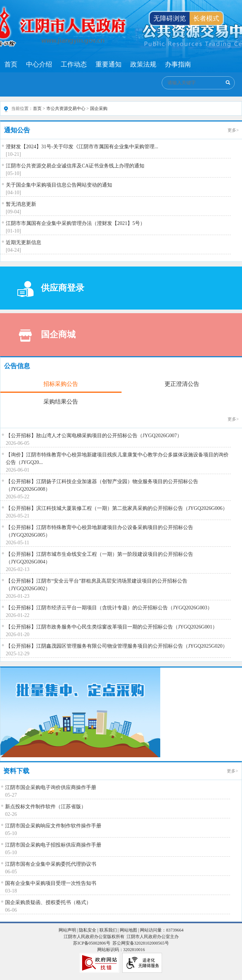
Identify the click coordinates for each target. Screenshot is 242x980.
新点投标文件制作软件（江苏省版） (46, 807)
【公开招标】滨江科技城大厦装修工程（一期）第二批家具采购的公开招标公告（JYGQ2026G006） (117, 508)
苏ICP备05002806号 (92, 943)
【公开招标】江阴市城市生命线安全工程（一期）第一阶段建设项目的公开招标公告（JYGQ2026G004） (99, 558)
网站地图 (128, 930)
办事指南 (178, 64)
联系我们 (108, 930)
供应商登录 (51, 289)
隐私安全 (88, 930)
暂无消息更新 (21, 204)
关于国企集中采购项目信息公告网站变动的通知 (59, 185)
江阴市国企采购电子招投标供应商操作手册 (53, 845)
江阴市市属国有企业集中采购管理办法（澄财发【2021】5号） (75, 223)
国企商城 (46, 336)
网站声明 (67, 930)
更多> (233, 130)
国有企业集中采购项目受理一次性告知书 (51, 883)
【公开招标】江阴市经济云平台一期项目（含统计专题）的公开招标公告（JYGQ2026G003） (109, 608)
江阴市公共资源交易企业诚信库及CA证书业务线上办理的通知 (75, 166)
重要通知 (109, 64)
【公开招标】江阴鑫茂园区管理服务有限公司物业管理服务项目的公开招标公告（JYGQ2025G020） (117, 646)
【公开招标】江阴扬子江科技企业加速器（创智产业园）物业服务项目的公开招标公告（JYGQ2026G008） (102, 485)
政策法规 (143, 64)
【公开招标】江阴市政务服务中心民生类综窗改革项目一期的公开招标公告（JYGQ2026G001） (112, 627)
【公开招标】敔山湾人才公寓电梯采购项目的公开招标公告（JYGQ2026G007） (94, 436)
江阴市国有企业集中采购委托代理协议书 (51, 864)
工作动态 (74, 64)
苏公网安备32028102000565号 (141, 943)
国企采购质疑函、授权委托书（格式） (48, 902)
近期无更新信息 (24, 242)
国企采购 (99, 108)
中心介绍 (39, 64)
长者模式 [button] (206, 18)
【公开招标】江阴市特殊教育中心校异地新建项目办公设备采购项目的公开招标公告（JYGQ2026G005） (99, 531)
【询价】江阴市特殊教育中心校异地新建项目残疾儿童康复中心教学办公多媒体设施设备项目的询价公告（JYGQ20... (117, 459)
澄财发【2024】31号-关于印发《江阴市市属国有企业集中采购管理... (82, 147)
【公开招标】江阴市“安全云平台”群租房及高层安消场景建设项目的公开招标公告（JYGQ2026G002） (97, 585)
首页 (11, 64)
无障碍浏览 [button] (170, 18)
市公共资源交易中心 (66, 108)
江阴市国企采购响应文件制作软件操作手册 (53, 826)
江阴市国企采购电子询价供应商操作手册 (51, 787)
